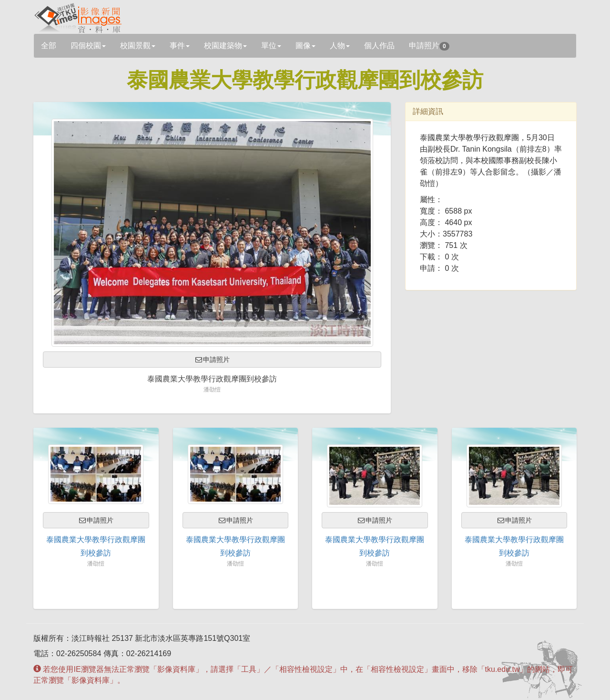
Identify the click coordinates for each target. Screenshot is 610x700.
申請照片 (429, 46)
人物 (340, 46)
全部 (49, 46)
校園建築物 (225, 46)
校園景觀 (138, 46)
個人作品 (379, 46)
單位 (271, 46)
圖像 (305, 46)
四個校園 (88, 46)
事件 (180, 46)
